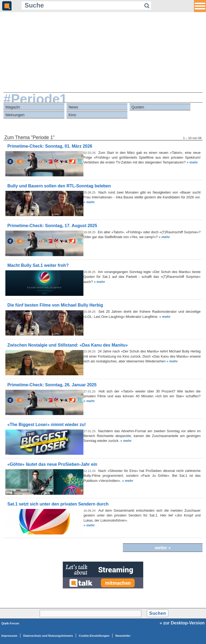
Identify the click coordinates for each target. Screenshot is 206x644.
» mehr (192, 162)
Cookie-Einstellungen (94, 636)
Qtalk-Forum (10, 623)
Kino (72, 115)
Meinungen (15, 115)
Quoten (138, 107)
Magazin (13, 107)
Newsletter (123, 636)
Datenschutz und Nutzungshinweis (48, 636)
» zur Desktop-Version (182, 623)
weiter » (163, 548)
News (73, 107)
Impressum (9, 636)
